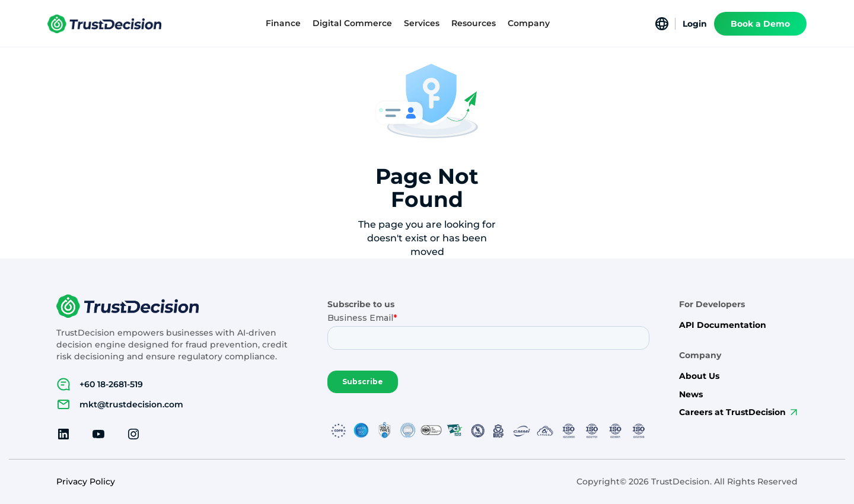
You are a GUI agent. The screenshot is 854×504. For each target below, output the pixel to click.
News (691, 395)
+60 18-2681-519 (111, 384)
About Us (699, 376)
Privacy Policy (86, 482)
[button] (283, 23)
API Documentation (723, 325)
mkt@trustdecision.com (131, 404)
